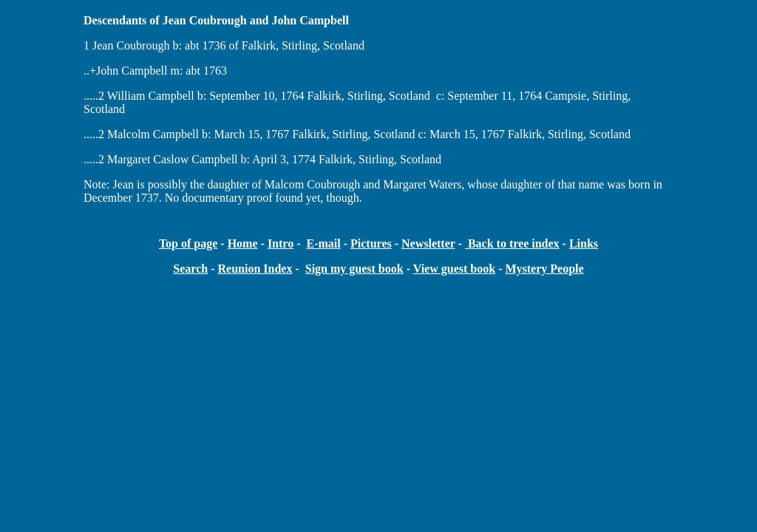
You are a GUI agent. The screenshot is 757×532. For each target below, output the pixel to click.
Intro (281, 243)
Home (243, 243)
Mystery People (544, 269)
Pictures (371, 243)
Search (190, 269)
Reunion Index (255, 269)
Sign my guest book (354, 269)
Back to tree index (512, 243)
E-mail (323, 243)
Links (584, 243)
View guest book (454, 269)
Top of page (188, 243)
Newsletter (428, 243)
